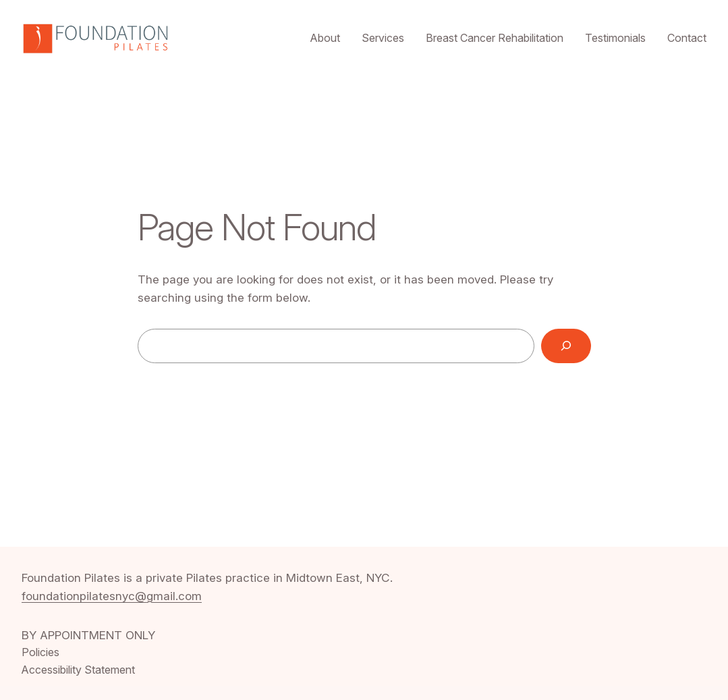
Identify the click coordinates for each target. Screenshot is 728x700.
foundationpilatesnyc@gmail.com (112, 596)
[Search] (566, 346)
